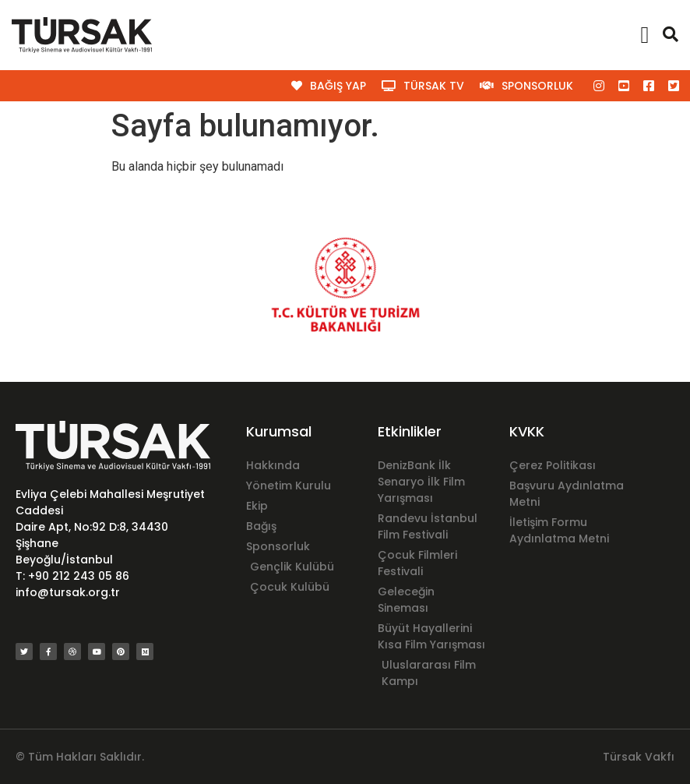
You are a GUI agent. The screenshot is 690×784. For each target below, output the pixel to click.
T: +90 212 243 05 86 (72, 576)
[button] (645, 35)
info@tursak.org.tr (68, 592)
